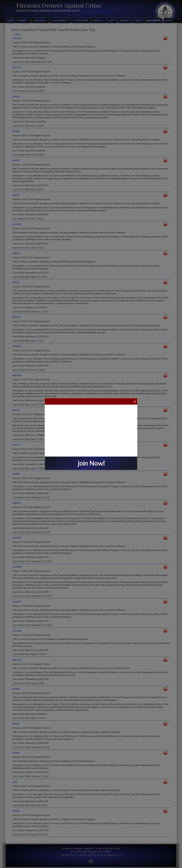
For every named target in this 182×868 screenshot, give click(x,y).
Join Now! (91, 463)
